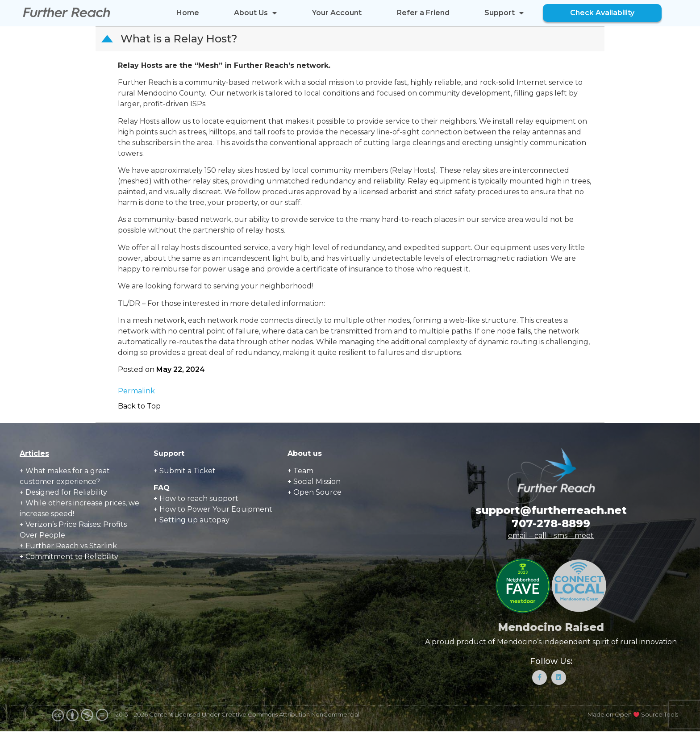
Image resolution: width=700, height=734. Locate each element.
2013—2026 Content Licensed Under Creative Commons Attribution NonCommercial (237, 717)
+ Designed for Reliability (63, 492)
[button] (351, 39)
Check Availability (602, 13)
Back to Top (139, 406)
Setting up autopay (194, 520)
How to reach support (199, 498)
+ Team (300, 471)
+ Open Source (315, 492)
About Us (255, 13)
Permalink (136, 391)
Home (188, 13)
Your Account (337, 13)
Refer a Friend (423, 13)
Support (504, 13)
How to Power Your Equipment (216, 509)
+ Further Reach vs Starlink (68, 546)
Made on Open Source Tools (633, 717)
